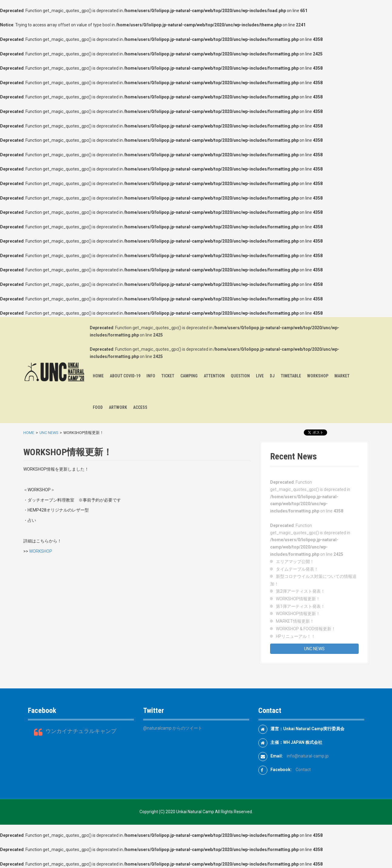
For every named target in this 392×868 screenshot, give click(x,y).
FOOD (98, 407)
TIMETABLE (291, 376)
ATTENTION (214, 376)
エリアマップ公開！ (295, 562)
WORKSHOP (318, 376)
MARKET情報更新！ (295, 621)
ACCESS (140, 407)
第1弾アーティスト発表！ (300, 606)
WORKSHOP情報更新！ (298, 599)
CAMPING (189, 376)
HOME (98, 376)
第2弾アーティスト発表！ (300, 591)
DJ (272, 376)
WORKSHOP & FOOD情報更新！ (306, 629)
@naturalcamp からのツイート (173, 728)
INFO (151, 376)
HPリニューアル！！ (296, 636)
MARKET (342, 376)
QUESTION (240, 376)
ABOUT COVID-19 (125, 376)
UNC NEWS (49, 433)
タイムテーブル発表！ (297, 569)
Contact (303, 770)
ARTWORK (118, 407)
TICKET (168, 376)
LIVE (260, 376)
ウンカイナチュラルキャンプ (81, 731)
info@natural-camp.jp (308, 756)
